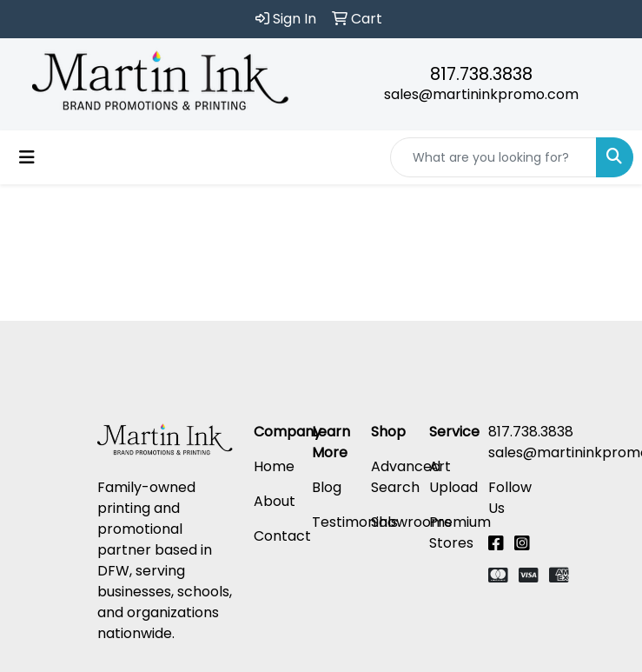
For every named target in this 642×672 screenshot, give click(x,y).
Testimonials (355, 522)
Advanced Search (406, 477)
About (275, 501)
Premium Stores (460, 532)
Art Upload (453, 477)
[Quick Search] (493, 157)
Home (274, 466)
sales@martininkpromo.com (481, 94)
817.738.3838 (481, 74)
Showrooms (411, 522)
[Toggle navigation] (27, 157)
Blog (327, 487)
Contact (282, 536)
